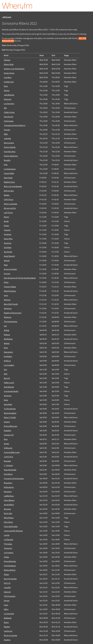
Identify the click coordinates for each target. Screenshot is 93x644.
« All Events (7, 17)
